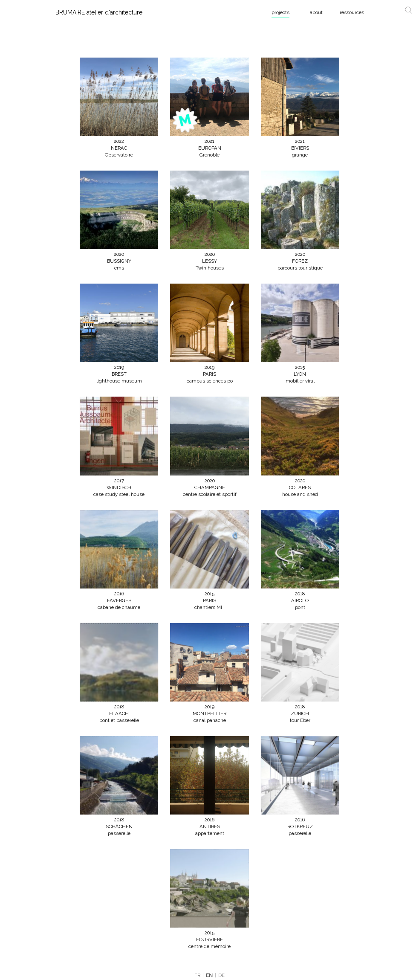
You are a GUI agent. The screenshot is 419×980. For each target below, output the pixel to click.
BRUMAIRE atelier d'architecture (99, 12)
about (316, 12)
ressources (352, 12)
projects (280, 12)
